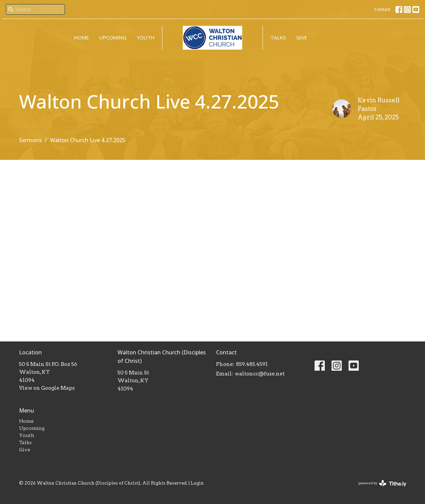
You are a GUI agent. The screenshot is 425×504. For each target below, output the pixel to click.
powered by (382, 483)
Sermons (30, 140)
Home (82, 37)
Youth (146, 37)
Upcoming (113, 37)
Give (302, 37)
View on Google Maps (47, 388)
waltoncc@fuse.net (260, 374)
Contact (382, 9)
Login (197, 483)
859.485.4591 (252, 364)
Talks (278, 37)
